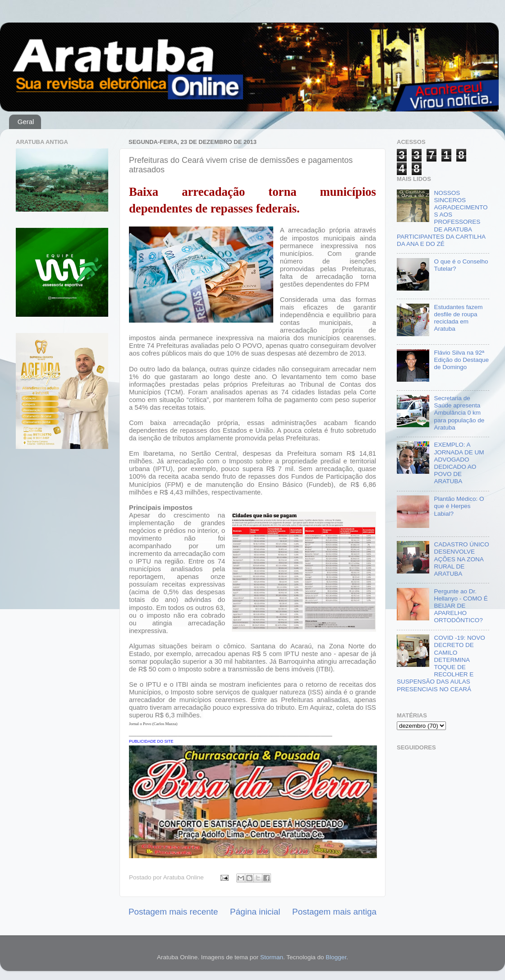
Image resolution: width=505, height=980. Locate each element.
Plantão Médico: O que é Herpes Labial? (459, 506)
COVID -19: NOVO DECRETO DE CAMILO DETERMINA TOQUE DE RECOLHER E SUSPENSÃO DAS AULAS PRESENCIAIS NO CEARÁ (441, 663)
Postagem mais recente (173, 912)
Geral (26, 122)
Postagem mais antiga (334, 912)
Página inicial (255, 912)
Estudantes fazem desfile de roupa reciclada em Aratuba (458, 318)
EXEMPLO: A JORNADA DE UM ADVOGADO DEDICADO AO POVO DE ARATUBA (459, 463)
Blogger (336, 957)
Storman (272, 957)
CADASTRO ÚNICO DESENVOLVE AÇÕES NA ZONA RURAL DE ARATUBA (461, 559)
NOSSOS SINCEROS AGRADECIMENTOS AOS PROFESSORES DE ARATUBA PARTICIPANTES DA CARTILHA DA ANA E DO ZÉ (442, 218)
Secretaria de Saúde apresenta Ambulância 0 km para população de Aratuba (459, 413)
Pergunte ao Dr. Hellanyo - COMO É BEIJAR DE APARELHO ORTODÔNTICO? (461, 606)
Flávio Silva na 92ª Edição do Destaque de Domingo (461, 360)
